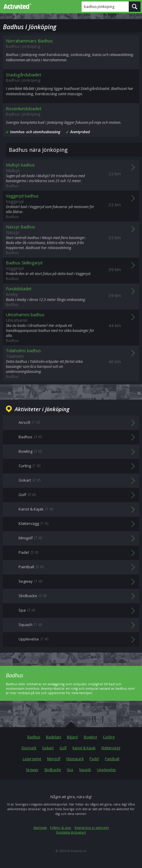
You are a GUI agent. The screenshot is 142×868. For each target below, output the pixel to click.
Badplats (53, 737)
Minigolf (54, 759)
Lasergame (32, 759)
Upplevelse (106, 770)
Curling (109, 737)
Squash (85, 770)
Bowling (90, 737)
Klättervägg (111, 748)
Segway (32, 770)
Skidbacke (53, 770)
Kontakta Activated (71, 832)
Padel (94, 759)
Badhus (34, 737)
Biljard (72, 737)
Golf (63, 748)
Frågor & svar (61, 827)
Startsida (40, 827)
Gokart (48, 748)
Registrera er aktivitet (92, 827)
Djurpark (29, 748)
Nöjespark (75, 759)
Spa (70, 770)
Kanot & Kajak (84, 748)
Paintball (112, 759)
